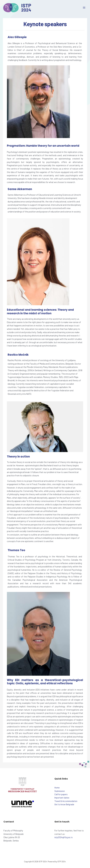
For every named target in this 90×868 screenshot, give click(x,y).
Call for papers (61, 794)
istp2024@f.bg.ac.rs (64, 837)
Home (57, 788)
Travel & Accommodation (66, 801)
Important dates (62, 798)
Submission (60, 791)
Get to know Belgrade (64, 804)
